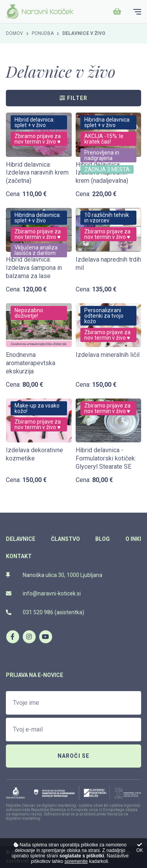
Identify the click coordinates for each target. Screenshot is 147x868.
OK (140, 848)
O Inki (133, 539)
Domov (15, 33)
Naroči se (74, 756)
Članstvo (65, 539)
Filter (74, 98)
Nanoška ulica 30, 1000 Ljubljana (54, 575)
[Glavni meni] (137, 12)
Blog (103, 539)
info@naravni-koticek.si (43, 593)
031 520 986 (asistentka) (45, 612)
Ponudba (43, 33)
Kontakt (19, 556)
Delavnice (21, 539)
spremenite (76, 861)
